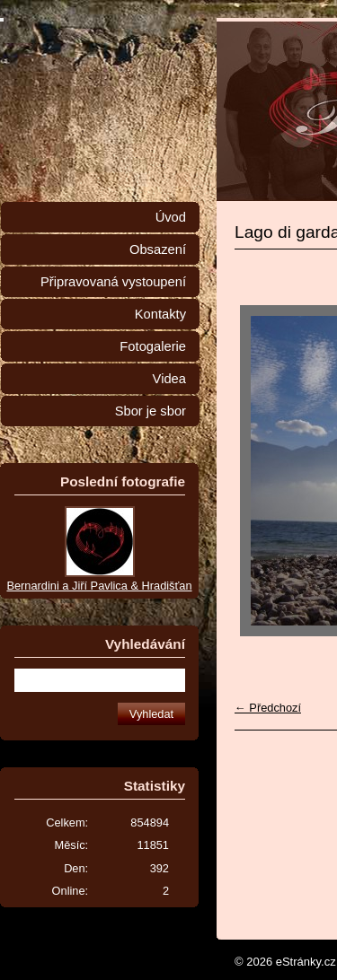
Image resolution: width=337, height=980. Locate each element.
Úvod (171, 217)
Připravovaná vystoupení (113, 282)
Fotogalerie (153, 346)
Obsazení (158, 249)
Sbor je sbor (151, 411)
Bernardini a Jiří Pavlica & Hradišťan (99, 586)
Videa (169, 379)
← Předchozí (268, 708)
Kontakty (160, 314)
